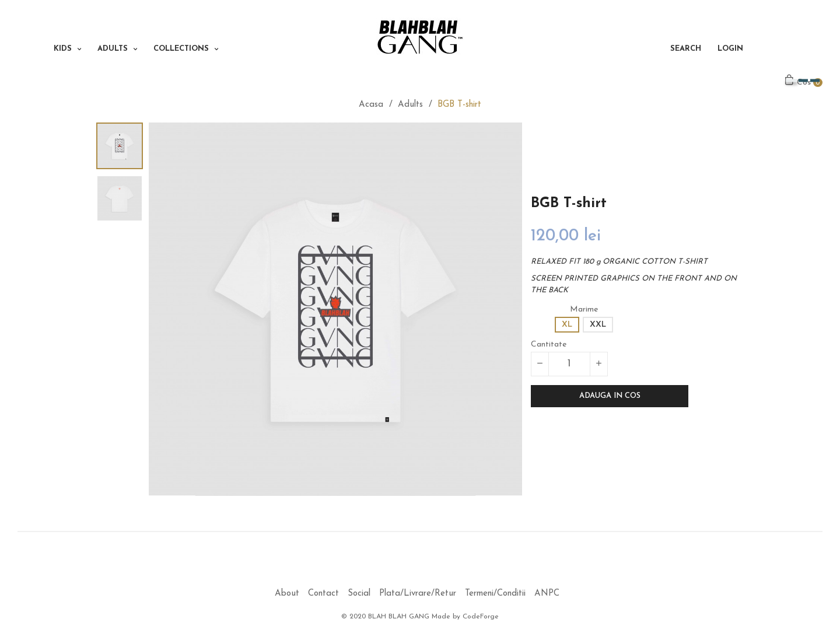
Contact (323, 594)
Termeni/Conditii (495, 594)
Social (359, 594)
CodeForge (481, 617)
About (287, 594)
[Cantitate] (569, 364)
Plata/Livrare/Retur (418, 594)
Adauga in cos (610, 396)
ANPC (547, 594)
